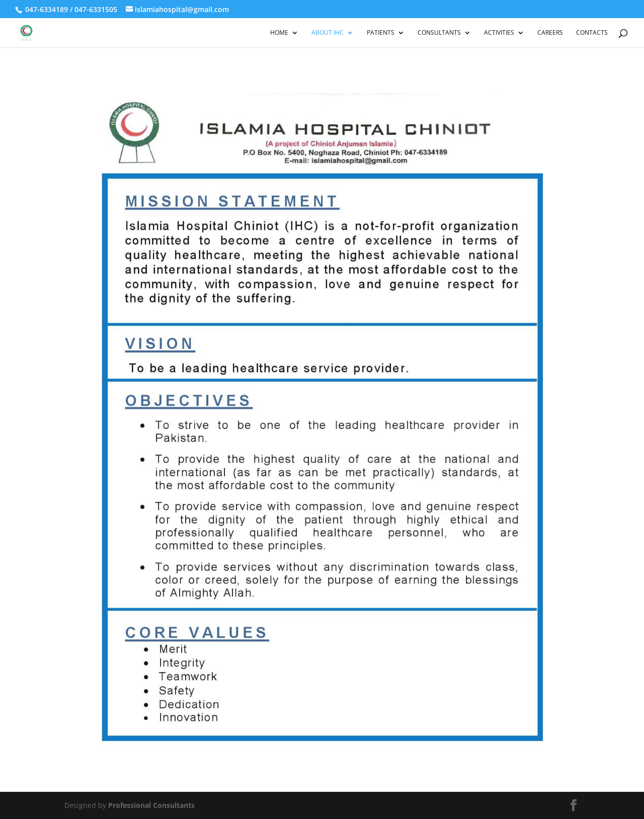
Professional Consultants (151, 805)
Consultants (439, 33)
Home (279, 33)
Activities (499, 33)
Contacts (592, 33)
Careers (550, 33)
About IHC (328, 33)
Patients (381, 33)
